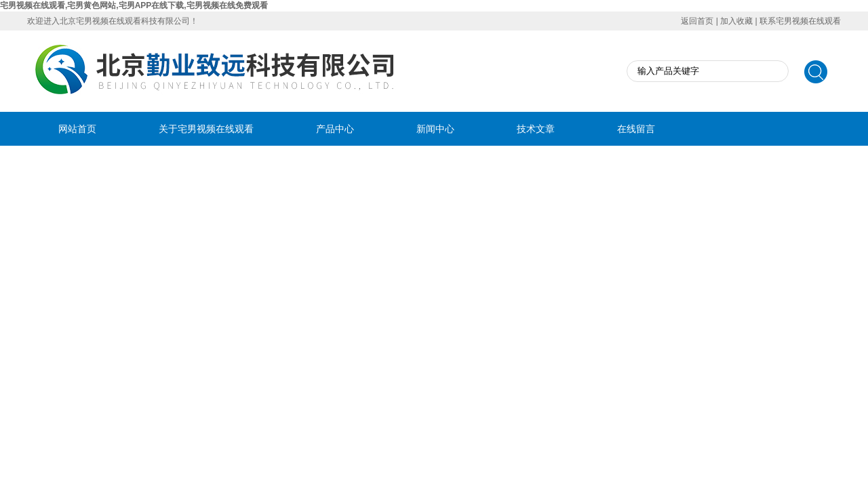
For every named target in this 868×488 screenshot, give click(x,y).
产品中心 (335, 129)
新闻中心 (435, 129)
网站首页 (77, 129)
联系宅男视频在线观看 (800, 21)
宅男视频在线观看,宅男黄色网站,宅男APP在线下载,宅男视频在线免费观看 (134, 5)
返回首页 (697, 21)
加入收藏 (736, 21)
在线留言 (636, 129)
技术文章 (536, 129)
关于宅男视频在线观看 (206, 129)
